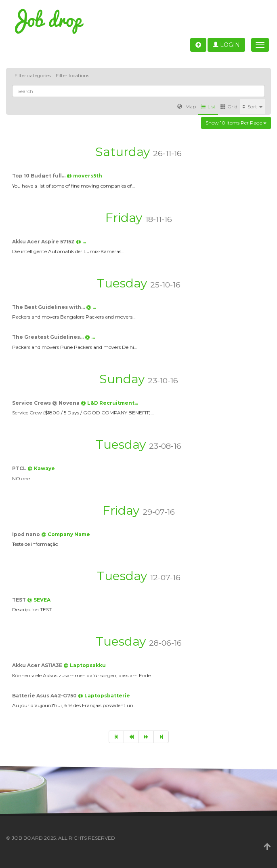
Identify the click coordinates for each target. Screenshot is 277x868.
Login (226, 45)
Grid (229, 107)
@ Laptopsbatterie (104, 696)
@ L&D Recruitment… (109, 403)
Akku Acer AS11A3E (38, 665)
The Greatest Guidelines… (48, 337)
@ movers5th (84, 176)
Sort (252, 107)
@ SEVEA (39, 600)
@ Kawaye (41, 468)
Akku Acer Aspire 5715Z (44, 242)
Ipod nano (27, 534)
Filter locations (72, 75)
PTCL (20, 468)
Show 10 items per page (236, 123)
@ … (81, 242)
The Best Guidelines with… (49, 307)
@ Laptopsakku (85, 665)
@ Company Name (66, 534)
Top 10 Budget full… (39, 176)
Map (187, 107)
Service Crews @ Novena (46, 403)
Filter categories (33, 75)
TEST (20, 600)
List (208, 107)
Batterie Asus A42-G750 (45, 696)
